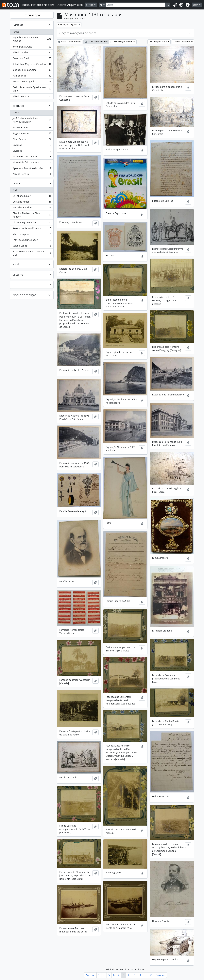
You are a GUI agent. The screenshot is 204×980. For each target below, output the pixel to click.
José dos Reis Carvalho (32, 71)
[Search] (136, 5)
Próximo (161, 975)
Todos (16, 32)
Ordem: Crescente (182, 42)
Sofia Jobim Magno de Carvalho (32, 65)
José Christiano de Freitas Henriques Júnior (32, 120)
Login (196, 5)
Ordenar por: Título (158, 42)
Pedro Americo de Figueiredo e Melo (32, 89)
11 (140, 975)
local (16, 264)
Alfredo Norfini (32, 53)
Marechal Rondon (32, 208)
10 (134, 975)
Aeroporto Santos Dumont (32, 229)
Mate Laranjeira (32, 235)
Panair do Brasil (32, 59)
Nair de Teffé (32, 76)
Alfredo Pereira (32, 97)
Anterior (90, 975)
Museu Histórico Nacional (32, 157)
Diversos (32, 146)
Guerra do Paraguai (32, 82)
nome (16, 183)
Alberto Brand (32, 128)
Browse (90, 5)
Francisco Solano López (32, 241)
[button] (175, 5)
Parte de (18, 25)
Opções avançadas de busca (78, 33)
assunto (18, 275)
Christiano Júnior (32, 197)
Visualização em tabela (123, 42)
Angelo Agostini (32, 134)
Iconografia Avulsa (32, 47)
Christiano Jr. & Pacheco (32, 223)
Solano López (32, 246)
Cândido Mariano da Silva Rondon (32, 215)
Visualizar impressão (70, 42)
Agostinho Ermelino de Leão (32, 169)
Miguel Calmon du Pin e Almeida (32, 39)
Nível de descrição (25, 295)
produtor (18, 106)
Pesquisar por (32, 15)
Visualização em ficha (96, 42)
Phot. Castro (32, 140)
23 (151, 975)
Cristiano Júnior (32, 202)
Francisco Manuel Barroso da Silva (32, 253)
